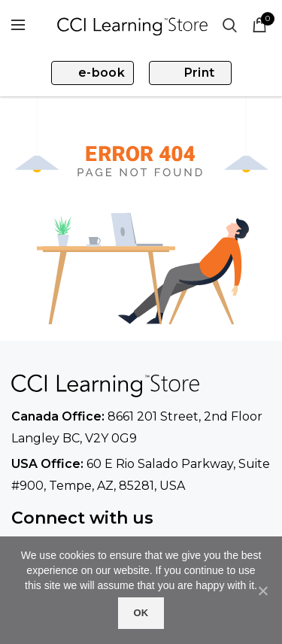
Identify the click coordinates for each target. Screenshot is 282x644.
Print (200, 73)
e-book (102, 73)
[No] (263, 591)
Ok (141, 613)
